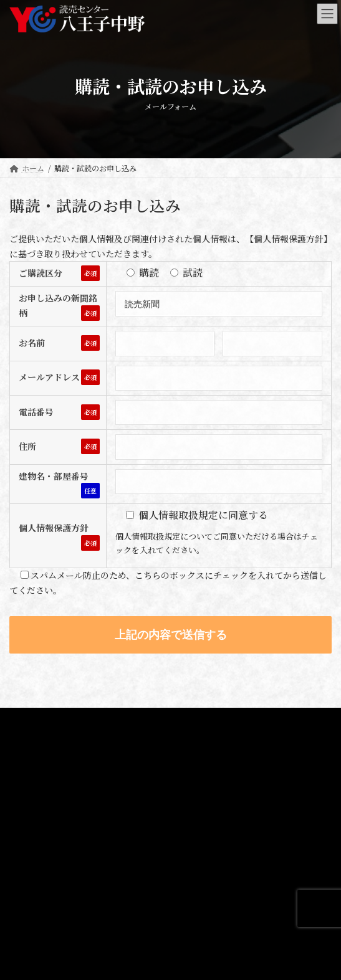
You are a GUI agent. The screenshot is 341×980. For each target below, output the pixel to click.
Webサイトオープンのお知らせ (71, 915)
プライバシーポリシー (47, 719)
